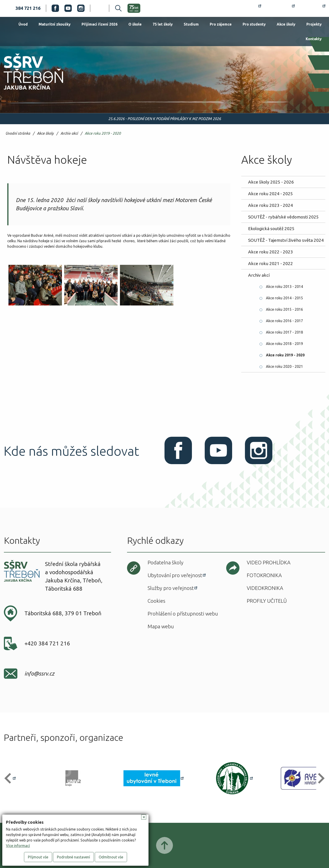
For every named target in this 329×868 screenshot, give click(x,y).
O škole (135, 24)
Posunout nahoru (164, 845)
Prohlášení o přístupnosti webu (183, 614)
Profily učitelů (267, 601)
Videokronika (265, 588)
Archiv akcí (69, 133)
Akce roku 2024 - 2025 (271, 194)
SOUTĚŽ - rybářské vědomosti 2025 (283, 217)
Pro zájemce (221, 24)
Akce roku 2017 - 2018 (284, 332)
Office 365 (313, 8)
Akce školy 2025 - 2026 (271, 182)
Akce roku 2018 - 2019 (284, 344)
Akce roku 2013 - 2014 (284, 287)
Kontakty (314, 39)
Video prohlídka (269, 562)
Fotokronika (264, 575)
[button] (10, 778)
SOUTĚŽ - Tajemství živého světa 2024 (286, 240)
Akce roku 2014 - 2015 (284, 298)
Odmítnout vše (111, 857)
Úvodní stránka (18, 133)
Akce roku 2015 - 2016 (284, 309)
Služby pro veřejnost (171, 588)
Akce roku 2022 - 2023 (271, 252)
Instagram (81, 8)
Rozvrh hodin (245, 8)
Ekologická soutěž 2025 (271, 229)
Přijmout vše (38, 857)
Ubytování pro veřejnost (175, 575)
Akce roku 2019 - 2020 (103, 133)
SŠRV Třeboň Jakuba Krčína (28, 91)
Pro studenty (254, 24)
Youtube (68, 8)
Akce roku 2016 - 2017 (284, 321)
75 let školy (163, 24)
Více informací (18, 846)
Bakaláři (281, 8)
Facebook (55, 8)
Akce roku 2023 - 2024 (271, 205)
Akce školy (286, 24)
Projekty (314, 24)
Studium (191, 24)
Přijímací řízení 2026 (99, 24)
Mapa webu (161, 626)
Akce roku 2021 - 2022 (271, 263)
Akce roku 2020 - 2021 (284, 366)
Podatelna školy (166, 562)
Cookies (156, 601)
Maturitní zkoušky (55, 24)
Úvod (23, 24)
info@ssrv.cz (39, 674)
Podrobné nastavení (73, 857)
